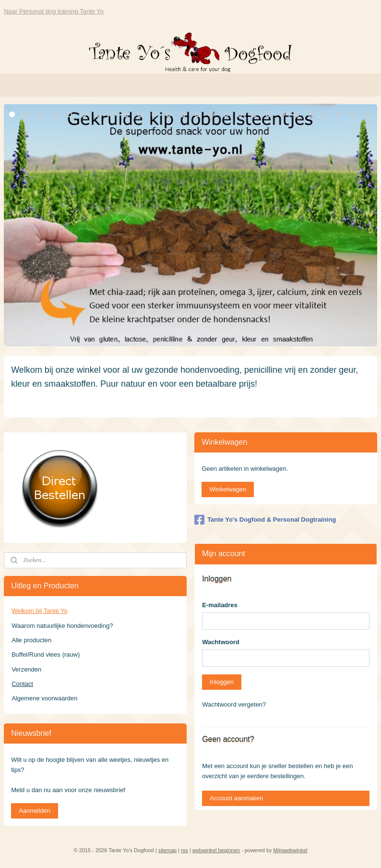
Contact (22, 684)
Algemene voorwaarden (44, 698)
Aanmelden (35, 811)
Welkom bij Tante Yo (40, 611)
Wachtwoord (221, 642)
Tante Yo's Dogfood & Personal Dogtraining (265, 520)
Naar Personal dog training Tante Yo (54, 11)
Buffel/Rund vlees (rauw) (46, 654)
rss (185, 850)
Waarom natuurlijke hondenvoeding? (62, 626)
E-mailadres (220, 605)
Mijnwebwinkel (291, 850)
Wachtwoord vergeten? (234, 704)
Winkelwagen (228, 489)
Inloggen (222, 682)
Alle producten (31, 640)
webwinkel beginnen (216, 850)
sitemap (168, 850)
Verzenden (26, 669)
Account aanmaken (236, 798)
